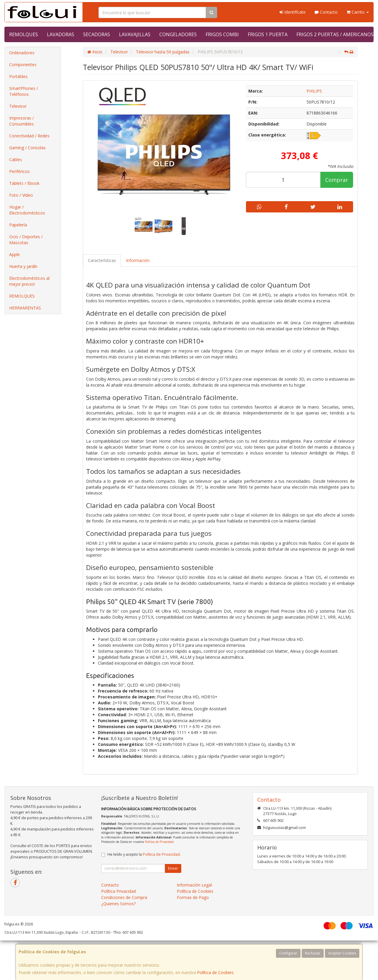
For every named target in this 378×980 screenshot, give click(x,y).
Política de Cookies (215, 972)
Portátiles (18, 76)
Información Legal (194, 885)
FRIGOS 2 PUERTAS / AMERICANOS (335, 34)
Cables (16, 159)
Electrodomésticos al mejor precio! (29, 281)
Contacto (326, 12)
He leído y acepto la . (144, 854)
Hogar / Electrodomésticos (27, 210)
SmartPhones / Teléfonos (24, 91)
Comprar (337, 180)
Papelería (18, 225)
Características (102, 260)
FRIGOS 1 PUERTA (268, 34)
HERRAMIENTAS (25, 308)
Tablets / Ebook (24, 183)
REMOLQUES (24, 34)
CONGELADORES (178, 34)
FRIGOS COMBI (222, 34)
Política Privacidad (119, 891)
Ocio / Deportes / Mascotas (26, 240)
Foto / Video (21, 195)
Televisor (18, 106)
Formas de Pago (193, 897)
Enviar (173, 868)
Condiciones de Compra (124, 897)
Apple (15, 254)
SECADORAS (97, 34)
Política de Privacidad (159, 842)
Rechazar (313, 953)
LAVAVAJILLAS (135, 34)
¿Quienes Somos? (118, 904)
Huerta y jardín (23, 266)
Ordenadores (22, 53)
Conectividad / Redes (29, 136)
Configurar (288, 953)
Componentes (23, 65)
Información (138, 260)
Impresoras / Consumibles (22, 121)
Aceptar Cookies (342, 953)
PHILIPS (314, 91)
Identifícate (293, 12)
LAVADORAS (61, 34)
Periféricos (19, 171)
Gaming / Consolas (27, 148)
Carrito (358, 12)
